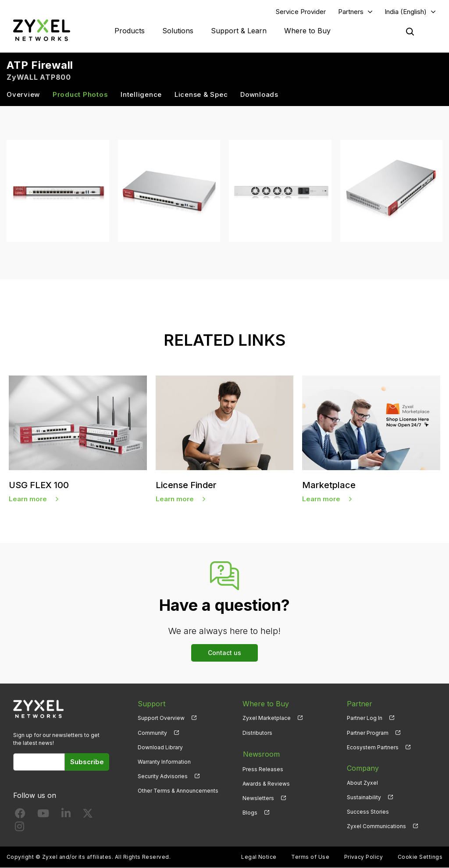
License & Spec (201, 95)
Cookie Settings (420, 857)
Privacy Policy (364, 857)
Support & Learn (239, 31)
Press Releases (263, 768)
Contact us (224, 653)
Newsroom (261, 754)
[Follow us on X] (88, 816)
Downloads (259, 95)
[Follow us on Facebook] (20, 816)
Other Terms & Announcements (178, 791)
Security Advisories (163, 777)
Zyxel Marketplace (267, 718)
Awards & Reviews (266, 783)
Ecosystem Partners (373, 747)
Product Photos (80, 95)
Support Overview (161, 718)
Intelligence (141, 95)
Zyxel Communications (376, 827)
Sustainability (364, 798)
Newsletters (258, 798)
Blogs (250, 812)
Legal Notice (259, 857)
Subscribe (87, 762)
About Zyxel (362, 783)
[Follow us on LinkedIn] (66, 816)
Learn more (28, 499)
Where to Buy (307, 31)
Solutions (178, 31)
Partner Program (368, 733)
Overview (23, 95)
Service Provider (301, 12)
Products (130, 31)
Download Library (160, 747)
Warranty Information (164, 762)
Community (152, 733)
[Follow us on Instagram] (20, 829)
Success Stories (368, 812)
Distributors (257, 733)
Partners (351, 12)
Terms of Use (310, 857)
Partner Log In (365, 718)
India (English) (406, 12)
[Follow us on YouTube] (43, 816)
